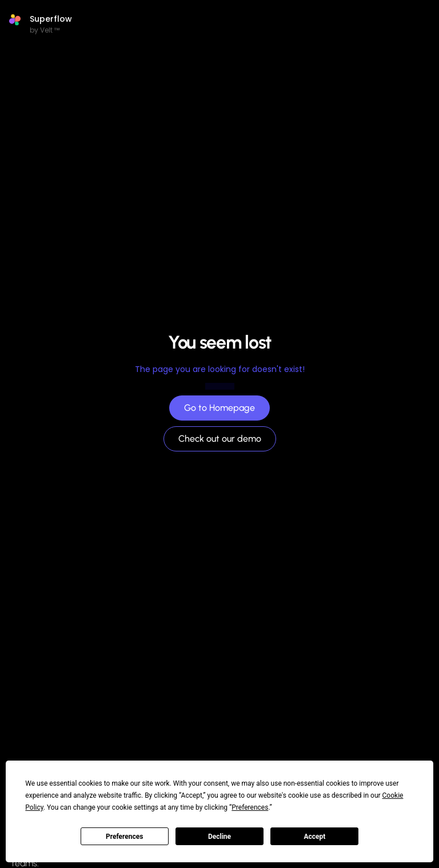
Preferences (125, 837)
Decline (219, 837)
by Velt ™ (45, 30)
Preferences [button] (250, 807)
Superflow (51, 19)
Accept (314, 837)
